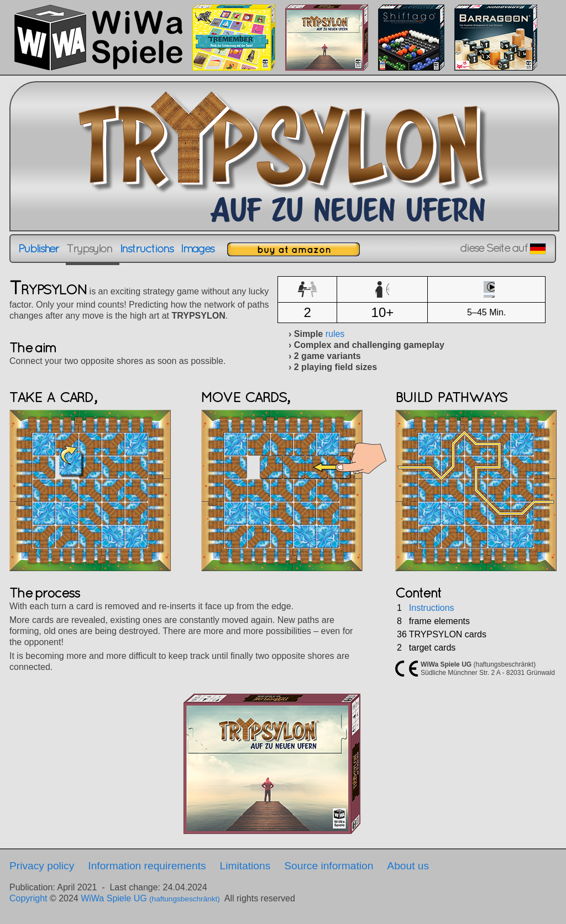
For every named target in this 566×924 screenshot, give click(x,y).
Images (198, 248)
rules (335, 334)
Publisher (38, 248)
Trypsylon (89, 248)
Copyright (28, 898)
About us (408, 866)
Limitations (245, 866)
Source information (329, 866)
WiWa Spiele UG (150, 898)
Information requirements (147, 866)
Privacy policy (42, 866)
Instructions (146, 248)
